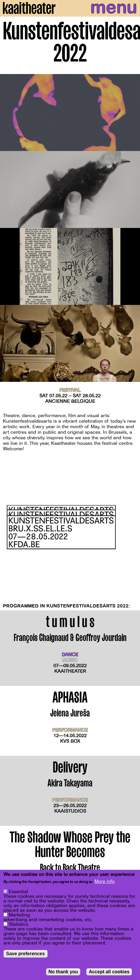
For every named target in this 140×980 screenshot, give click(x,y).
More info (105, 881)
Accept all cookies (109, 972)
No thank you (63, 972)
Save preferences (26, 954)
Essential (18, 892)
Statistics (19, 924)
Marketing (19, 915)
